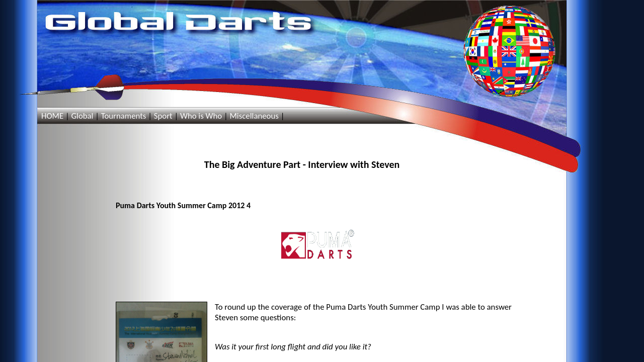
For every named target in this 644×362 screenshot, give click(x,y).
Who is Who (201, 116)
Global (82, 116)
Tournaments (124, 116)
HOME (52, 116)
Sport (163, 116)
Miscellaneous (254, 116)
